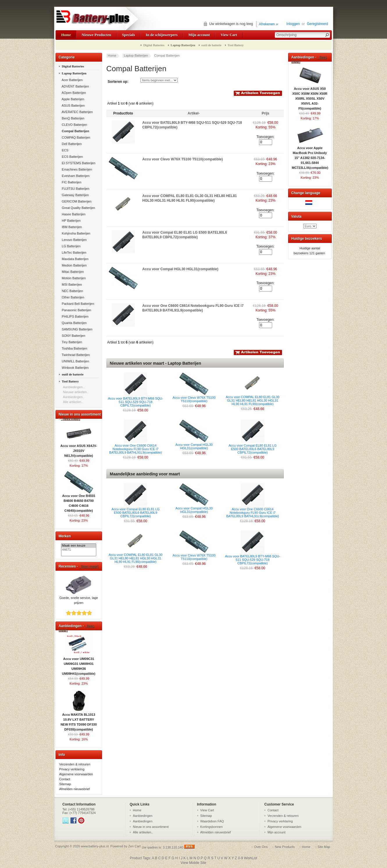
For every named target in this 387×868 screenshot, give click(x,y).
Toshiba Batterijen (74, 348)
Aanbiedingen (143, 816)
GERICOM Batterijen (76, 201)
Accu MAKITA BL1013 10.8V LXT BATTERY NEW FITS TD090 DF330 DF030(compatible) (79, 720)
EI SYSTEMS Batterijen (78, 163)
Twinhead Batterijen (75, 355)
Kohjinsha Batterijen (76, 233)
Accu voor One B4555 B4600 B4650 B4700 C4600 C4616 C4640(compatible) (79, 501)
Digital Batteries (154, 45)
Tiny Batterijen (72, 342)
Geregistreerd (317, 24)
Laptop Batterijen (136, 56)
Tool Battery (236, 45)
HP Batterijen (71, 221)
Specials (129, 35)
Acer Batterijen (72, 80)
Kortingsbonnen (212, 827)
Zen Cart (134, 846)
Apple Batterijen (73, 99)
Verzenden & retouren (75, 764)
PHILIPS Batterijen (75, 316)
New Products (285, 847)
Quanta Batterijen (74, 323)
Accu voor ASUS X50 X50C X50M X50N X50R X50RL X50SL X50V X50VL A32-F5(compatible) (310, 97)
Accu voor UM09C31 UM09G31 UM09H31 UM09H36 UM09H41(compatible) (79, 664)
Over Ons (261, 847)
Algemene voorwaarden (76, 774)
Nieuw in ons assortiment (151, 827)
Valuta (296, 216)
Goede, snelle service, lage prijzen (79, 598)
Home (66, 35)
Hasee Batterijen (73, 214)
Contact (65, 779)
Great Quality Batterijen (78, 208)
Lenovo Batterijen (74, 240)
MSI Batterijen (72, 284)
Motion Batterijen (74, 278)
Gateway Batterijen (75, 195)
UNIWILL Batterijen (75, 361)
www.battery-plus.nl (95, 846)
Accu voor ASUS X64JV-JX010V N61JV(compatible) (79, 449)
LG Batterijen (71, 246)
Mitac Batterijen (73, 272)
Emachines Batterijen (77, 169)
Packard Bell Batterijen (78, 304)
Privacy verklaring (72, 769)
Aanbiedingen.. (74, 397)
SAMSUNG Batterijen (77, 329)
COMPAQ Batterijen (76, 137)
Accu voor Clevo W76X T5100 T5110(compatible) (183, 159)
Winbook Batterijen (75, 368)
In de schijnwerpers (162, 35)
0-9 (241, 858)
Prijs (265, 113)
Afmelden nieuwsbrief (75, 789)
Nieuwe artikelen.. (76, 392)
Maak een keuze (79, 546)
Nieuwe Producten (97, 35)
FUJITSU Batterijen (75, 189)
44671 (79, 550)
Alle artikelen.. (73, 402)
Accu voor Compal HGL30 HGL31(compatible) (180, 269)
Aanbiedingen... (74, 387)
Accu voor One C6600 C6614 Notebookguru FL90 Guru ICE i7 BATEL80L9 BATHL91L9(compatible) (136, 449)
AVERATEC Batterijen (77, 112)
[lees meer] (70, 418)
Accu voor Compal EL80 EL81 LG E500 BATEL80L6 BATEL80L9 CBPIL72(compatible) (253, 449)
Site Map (324, 847)
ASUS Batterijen (73, 105)
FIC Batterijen (71, 182)
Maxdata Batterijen (75, 259)
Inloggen (293, 24)
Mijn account (199, 35)
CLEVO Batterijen (74, 125)
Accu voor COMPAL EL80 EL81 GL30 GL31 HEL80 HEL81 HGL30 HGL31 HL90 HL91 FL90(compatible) (253, 400)
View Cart (229, 35)
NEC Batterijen (72, 291)
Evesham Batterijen (75, 176)
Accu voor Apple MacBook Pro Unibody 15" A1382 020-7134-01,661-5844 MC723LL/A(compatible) (310, 156)
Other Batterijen (73, 297)
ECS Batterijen (72, 157)
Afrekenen (267, 24)
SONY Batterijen (73, 336)
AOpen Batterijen (74, 93)
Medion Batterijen (74, 265)
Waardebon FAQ (212, 821)
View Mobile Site (193, 863)
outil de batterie (212, 45)
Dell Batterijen (72, 144)
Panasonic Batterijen (76, 310)
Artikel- (193, 113)
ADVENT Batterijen (75, 86)
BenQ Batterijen (73, 118)
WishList (250, 858)
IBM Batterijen (72, 227)
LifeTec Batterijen (74, 253)
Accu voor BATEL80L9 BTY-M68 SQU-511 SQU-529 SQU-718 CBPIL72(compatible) (135, 402)
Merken (65, 536)
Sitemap (65, 784)
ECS (65, 150)
